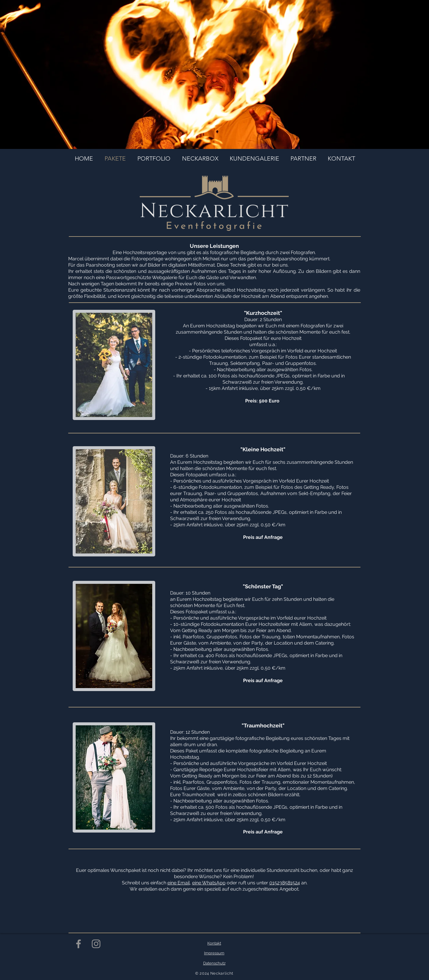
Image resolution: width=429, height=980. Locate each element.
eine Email (179, 883)
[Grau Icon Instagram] (96, 944)
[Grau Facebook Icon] (79, 944)
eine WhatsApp (209, 883)
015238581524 (285, 883)
